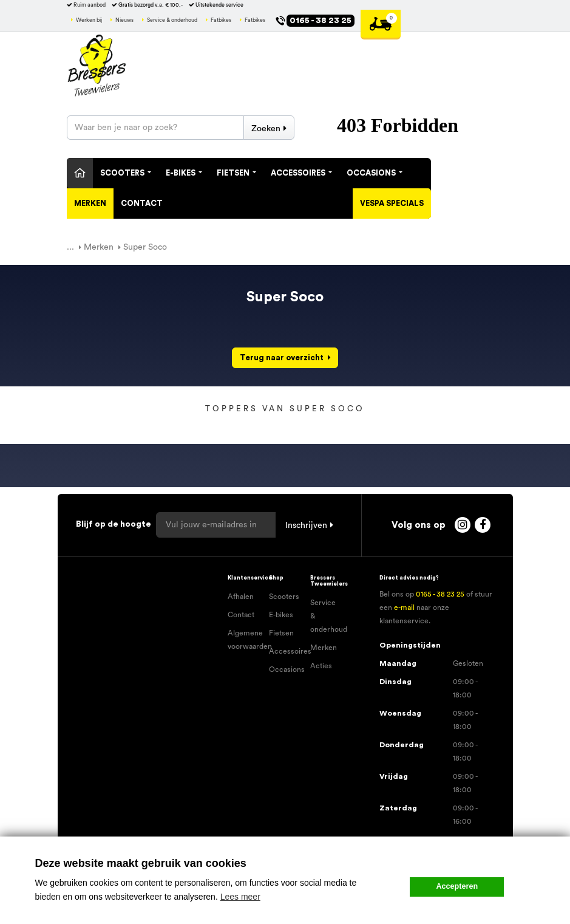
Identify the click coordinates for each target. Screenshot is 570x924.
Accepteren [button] (457, 886)
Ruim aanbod (90, 5)
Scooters (126, 173)
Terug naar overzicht (282, 358)
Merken (90, 204)
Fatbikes (221, 20)
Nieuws (124, 20)
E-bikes (281, 615)
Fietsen (236, 173)
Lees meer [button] (240, 897)
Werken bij (89, 20)
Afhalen (241, 597)
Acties (321, 666)
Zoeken (266, 129)
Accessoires (301, 173)
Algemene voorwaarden (244, 640)
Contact (142, 204)
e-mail (404, 607)
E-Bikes (184, 173)
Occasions (375, 173)
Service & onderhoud (172, 20)
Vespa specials (392, 204)
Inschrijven (306, 525)
